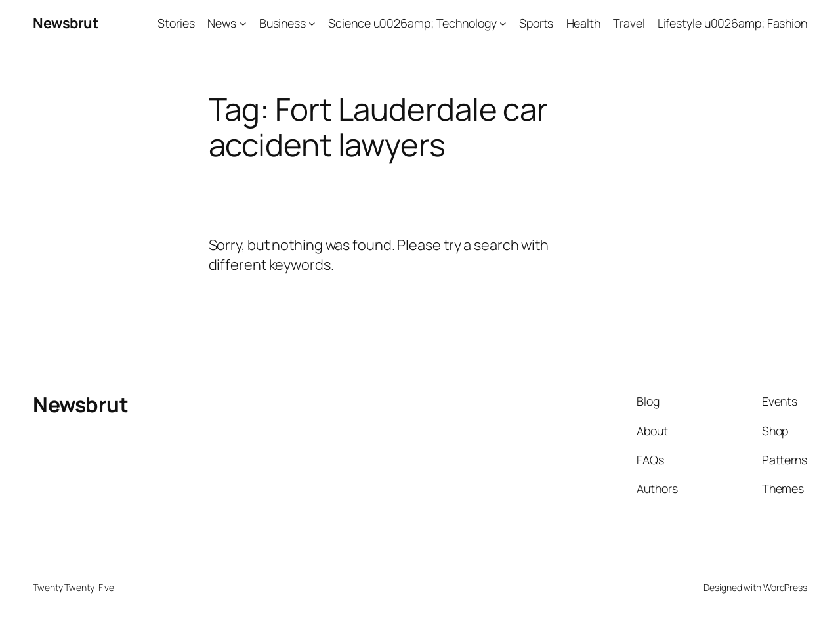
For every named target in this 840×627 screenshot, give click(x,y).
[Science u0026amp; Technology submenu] (503, 23)
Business (283, 23)
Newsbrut (65, 23)
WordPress (785, 587)
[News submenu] (243, 23)
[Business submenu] (312, 23)
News (222, 23)
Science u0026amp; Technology (412, 23)
